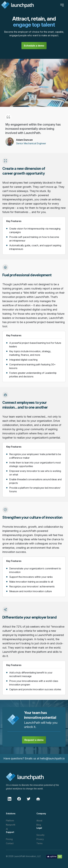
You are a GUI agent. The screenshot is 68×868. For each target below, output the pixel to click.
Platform (10, 821)
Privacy (40, 839)
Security (40, 835)
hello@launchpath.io (52, 758)
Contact (10, 843)
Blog (39, 825)
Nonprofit (11, 825)
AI (7, 829)
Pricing (9, 839)
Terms (40, 843)
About (39, 821)
